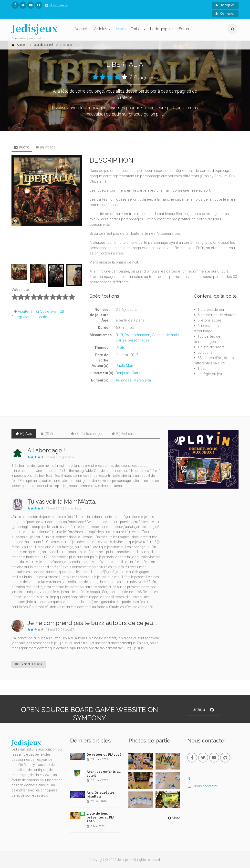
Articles (101, 29)
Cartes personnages (133, 340)
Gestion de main (165, 335)
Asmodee (124, 380)
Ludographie (161, 29)
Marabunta (142, 380)
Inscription (225, 5)
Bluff (119, 335)
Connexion (225, 14)
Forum (185, 29)
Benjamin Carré (128, 373)
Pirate (120, 348)
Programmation (137, 335)
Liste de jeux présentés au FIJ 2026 (100, 817)
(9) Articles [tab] (51, 434)
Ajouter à (22, 312)
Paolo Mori (124, 366)
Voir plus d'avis (29, 664)
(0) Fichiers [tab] (123, 434)
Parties (137, 29)
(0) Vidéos (46, 147)
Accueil (81, 29)
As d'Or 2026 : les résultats (101, 795)
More (173, 818)
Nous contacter (56, 5)
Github (203, 710)
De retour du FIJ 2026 (104, 755)
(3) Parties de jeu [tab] (87, 434)
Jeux (119, 29)
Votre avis (46, 312)
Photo (22, 147)
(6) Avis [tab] (24, 434)
